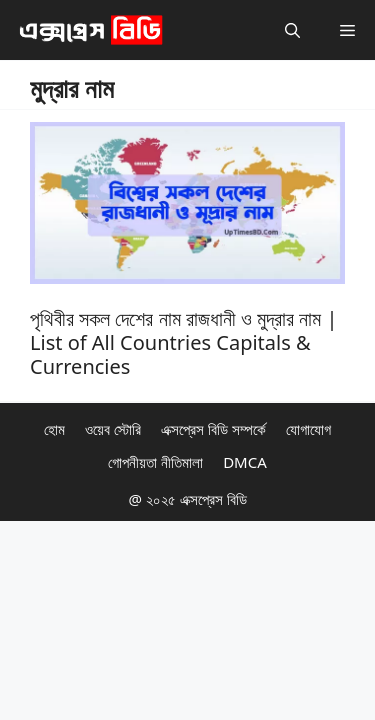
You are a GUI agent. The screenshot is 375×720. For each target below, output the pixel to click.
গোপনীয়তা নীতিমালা (155, 462)
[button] (292, 30)
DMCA (245, 462)
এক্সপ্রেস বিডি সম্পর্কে (213, 429)
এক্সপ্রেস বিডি (211, 499)
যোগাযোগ (308, 429)
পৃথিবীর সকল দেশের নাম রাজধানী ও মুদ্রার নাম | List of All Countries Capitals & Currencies (184, 342)
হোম (54, 429)
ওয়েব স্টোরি (113, 429)
